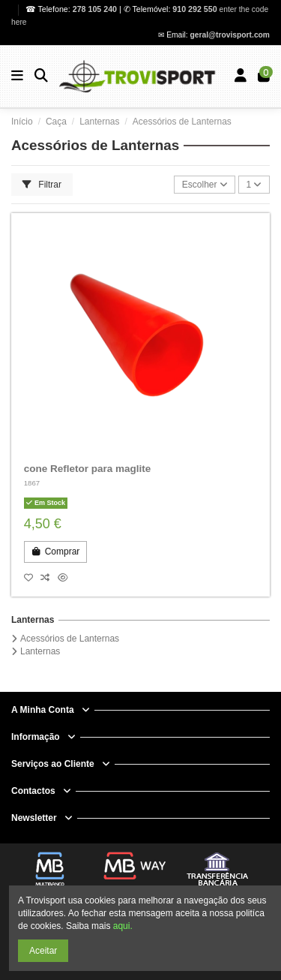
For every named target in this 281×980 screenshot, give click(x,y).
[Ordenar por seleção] (205, 185)
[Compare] (49, 578)
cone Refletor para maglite (88, 469)
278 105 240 (96, 9)
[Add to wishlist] (33, 578)
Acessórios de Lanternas (70, 639)
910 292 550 (194, 9)
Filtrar (42, 185)
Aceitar (43, 951)
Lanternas (33, 620)
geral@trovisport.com (230, 35)
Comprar (55, 552)
